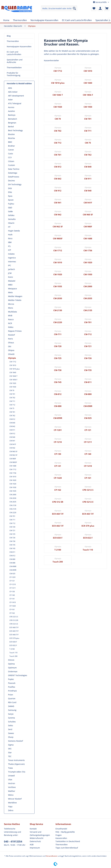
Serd (10, 729)
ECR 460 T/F (14, 627)
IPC (10, 265)
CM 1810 (13, 365)
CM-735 (12, 545)
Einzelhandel (61, 829)
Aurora (11, 107)
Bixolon (11, 134)
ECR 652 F (13, 645)
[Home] (6, 20)
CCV (10, 157)
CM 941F (13, 444)
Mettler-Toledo (15, 300)
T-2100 (12, 649)
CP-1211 (13, 588)
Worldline (12, 803)
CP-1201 (13, 577)
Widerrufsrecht (37, 838)
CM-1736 (13, 473)
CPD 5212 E (14, 624)
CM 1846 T (13, 376)
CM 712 (12, 405)
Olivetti (11, 354)
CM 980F (13, 459)
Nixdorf (11, 335)
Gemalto (12, 219)
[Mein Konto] (100, 8)
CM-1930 (13, 487)
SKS (10, 749)
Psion (11, 695)
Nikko (11, 327)
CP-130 (12, 592)
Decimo (11, 181)
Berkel (11, 127)
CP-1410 (13, 602)
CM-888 (12, 563)
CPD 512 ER (14, 620)
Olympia (12, 358)
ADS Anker (13, 92)
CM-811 (12, 552)
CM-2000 (13, 495)
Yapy (10, 806)
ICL (9, 246)
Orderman (13, 671)
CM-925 (12, 574)
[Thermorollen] (20, 20)
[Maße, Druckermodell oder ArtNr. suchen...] (59, 8)
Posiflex (12, 687)
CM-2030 (13, 498)
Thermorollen (13, 41)
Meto (10, 292)
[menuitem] (59, 8)
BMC (10, 142)
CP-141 (12, 599)
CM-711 (12, 520)
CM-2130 (13, 505)
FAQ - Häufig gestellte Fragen (65, 833)
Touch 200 (13, 656)
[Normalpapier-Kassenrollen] (44, 20)
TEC (10, 756)
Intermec (12, 262)
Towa (10, 768)
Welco (11, 795)
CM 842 (12, 426)
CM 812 (12, 419)
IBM (10, 242)
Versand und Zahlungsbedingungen (40, 833)
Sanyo (11, 714)
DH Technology (15, 184)
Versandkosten (52, 856)
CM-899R (13, 570)
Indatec (11, 254)
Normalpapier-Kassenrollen (19, 46)
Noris (10, 339)
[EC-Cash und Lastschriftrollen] (77, 20)
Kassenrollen (61, 838)
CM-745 (12, 548)
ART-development (16, 96)
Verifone (12, 787)
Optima (11, 664)
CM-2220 (13, 513)
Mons (11, 308)
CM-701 (12, 516)
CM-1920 (13, 484)
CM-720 (12, 527)
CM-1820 (13, 480)
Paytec (11, 679)
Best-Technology (15, 130)
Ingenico (12, 258)
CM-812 (12, 556)
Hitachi (11, 223)
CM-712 (12, 523)
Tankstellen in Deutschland (68, 841)
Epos (10, 196)
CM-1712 (13, 469)
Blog (9, 36)
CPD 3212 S (14, 617)
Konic (11, 277)
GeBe (10, 211)
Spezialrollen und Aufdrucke (15, 61)
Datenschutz (35, 841)
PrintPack (12, 691)
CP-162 (12, 613)
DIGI (10, 188)
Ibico (10, 238)
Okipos (11, 350)
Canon (11, 150)
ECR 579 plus (14, 638)
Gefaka (11, 215)
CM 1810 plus (15, 369)
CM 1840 (13, 372)
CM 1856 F (13, 380)
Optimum (12, 668)
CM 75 (12, 408)
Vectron (12, 783)
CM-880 (12, 559)
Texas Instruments (16, 760)
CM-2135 (13, 509)
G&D (10, 208)
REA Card (12, 702)
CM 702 (12, 398)
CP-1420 (13, 606)
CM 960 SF (13, 451)
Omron (11, 660)
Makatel (12, 281)
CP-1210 (13, 584)
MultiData (12, 312)
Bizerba (11, 138)
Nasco (11, 319)
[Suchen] (74, 8)
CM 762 (12, 416)
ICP (10, 250)
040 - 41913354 (13, 842)
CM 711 (12, 401)
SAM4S (11, 706)
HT (9, 227)
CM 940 (12, 437)
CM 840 (12, 423)
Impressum (35, 848)
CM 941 (12, 441)
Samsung (12, 710)
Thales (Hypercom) (16, 764)
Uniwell (11, 776)
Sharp (11, 737)
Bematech (13, 119)
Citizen (11, 161)
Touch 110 (13, 653)
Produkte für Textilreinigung (14, 74)
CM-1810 (13, 477)
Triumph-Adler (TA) (17, 772)
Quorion (12, 698)
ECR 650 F (13, 642)
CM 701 (12, 394)
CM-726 (12, 538)
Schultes (12, 722)
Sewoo (11, 733)
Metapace (12, 289)
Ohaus (11, 343)
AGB (32, 845)
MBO (10, 285)
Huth (10, 235)
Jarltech (11, 269)
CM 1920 (13, 383)
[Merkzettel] (94, 8)
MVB (10, 316)
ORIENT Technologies (18, 675)
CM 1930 (13, 387)
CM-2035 (13, 502)
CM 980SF (13, 462)
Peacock (12, 683)
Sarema (11, 718)
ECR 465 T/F (14, 631)
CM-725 (12, 534)
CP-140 (12, 595)
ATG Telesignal (15, 103)
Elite (10, 192)
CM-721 (12, 530)
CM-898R (13, 566)
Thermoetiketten (14, 68)
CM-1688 (13, 466)
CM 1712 (13, 362)
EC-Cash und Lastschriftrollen (14, 53)
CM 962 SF (13, 455)
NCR (10, 323)
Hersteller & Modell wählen (19, 83)
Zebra (11, 810)
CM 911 (12, 430)
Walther (12, 791)
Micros (11, 304)
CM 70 (12, 390)
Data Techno (14, 169)
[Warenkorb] (107, 8)
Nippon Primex (15, 331)
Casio (10, 154)
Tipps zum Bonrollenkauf (67, 848)
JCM (10, 273)
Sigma (11, 745)
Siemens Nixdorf (16, 741)
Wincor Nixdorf (15, 799)
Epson (11, 200)
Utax (10, 779)
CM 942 (12, 448)
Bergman (12, 123)
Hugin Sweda (14, 231)
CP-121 (12, 581)
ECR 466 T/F (14, 635)
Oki (10, 346)
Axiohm (11, 111)
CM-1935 (13, 491)
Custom (11, 165)
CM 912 (12, 434)
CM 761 (12, 412)
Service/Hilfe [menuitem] (100, 2)
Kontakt (33, 829)
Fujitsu (11, 204)
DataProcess (14, 177)
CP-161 (12, 610)
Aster (10, 100)
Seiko (10, 725)
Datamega (13, 173)
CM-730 (12, 541)
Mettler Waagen (15, 296)
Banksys (12, 115)
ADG (10, 88)
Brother (11, 146)
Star (10, 752)
